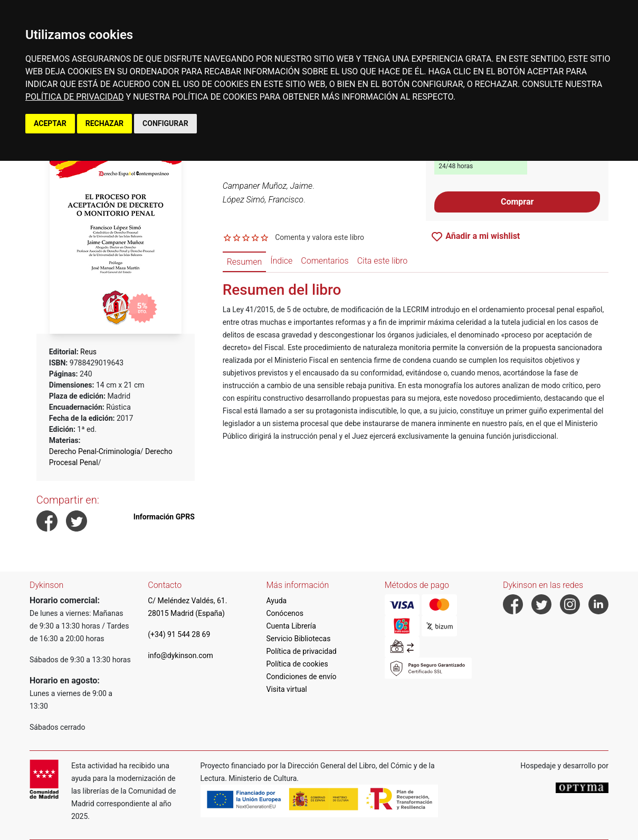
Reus (88, 352)
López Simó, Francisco (263, 200)
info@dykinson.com (180, 655)
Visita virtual (287, 689)
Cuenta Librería (291, 626)
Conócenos (285, 613)
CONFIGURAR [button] (165, 123)
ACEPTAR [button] (50, 123)
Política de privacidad (302, 651)
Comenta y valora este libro (320, 237)
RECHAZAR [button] (104, 123)
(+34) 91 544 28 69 (179, 634)
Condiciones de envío (302, 677)
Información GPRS (164, 517)
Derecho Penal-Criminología (95, 451)
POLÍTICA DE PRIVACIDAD (74, 97)
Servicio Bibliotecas (299, 639)
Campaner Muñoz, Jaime (268, 186)
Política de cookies (297, 664)
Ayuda (277, 601)
